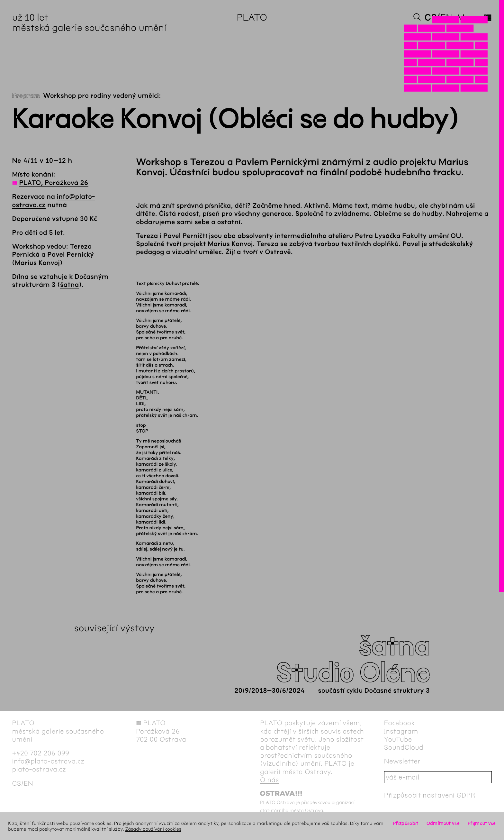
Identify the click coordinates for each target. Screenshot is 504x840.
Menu (474, 17)
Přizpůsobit (406, 823)
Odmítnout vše (443, 823)
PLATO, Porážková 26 (54, 183)
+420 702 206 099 (41, 753)
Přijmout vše (482, 823)
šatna (69, 285)
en (447, 17)
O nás (270, 780)
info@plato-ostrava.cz (48, 761)
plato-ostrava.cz (39, 769)
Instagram (401, 731)
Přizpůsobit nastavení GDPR (430, 795)
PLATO (252, 17)
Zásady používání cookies (153, 829)
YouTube (398, 740)
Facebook (400, 723)
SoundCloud (404, 748)
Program (26, 96)
